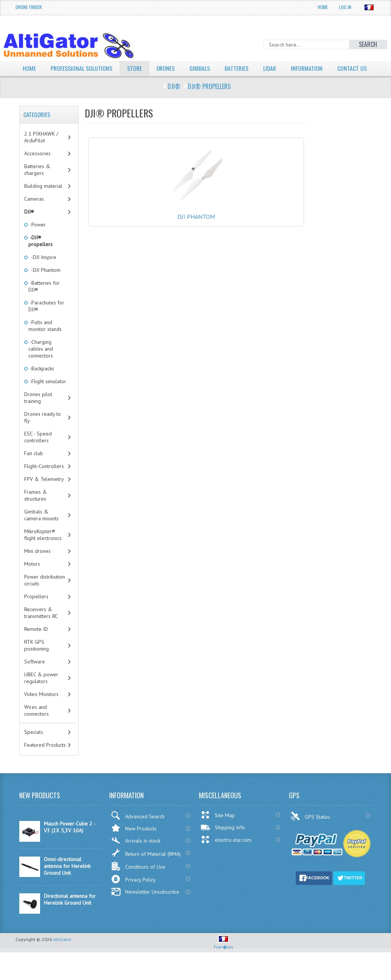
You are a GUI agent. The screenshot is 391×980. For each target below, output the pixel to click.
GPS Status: (311, 830)
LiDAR (272, 68)
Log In (345, 7)
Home (323, 7)
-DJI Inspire (42, 272)
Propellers (36, 611)
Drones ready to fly (43, 432)
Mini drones (37, 565)
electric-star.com (226, 854)
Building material (43, 200)
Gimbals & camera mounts (41, 529)
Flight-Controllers (44, 481)
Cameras (34, 213)
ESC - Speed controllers (38, 451)
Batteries (238, 68)
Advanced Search (138, 830)
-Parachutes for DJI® (46, 320)
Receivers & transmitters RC (41, 627)
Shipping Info (223, 842)
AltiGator (62, 954)
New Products (134, 842)
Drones (167, 68)
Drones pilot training (38, 412)
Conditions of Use (138, 881)
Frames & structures (36, 510)
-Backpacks (41, 383)
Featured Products (45, 759)
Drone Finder (29, 7)
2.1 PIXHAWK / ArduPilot (41, 151)
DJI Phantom (196, 223)
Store (135, 68)
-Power (37, 239)
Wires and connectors (36, 725)
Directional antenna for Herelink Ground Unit (70, 914)
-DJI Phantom (44, 284)
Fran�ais (223, 958)
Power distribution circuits (45, 595)
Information (310, 68)
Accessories (37, 168)
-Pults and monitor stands (45, 340)
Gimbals (201, 68)
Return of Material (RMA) (146, 867)
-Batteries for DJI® (44, 301)
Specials (34, 746)
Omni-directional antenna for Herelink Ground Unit (67, 880)
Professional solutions (82, 68)
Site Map (218, 829)
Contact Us (37, 83)
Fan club (34, 468)
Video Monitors (41, 708)
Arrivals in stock (136, 855)
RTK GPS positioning (36, 660)
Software (35, 676)
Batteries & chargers (37, 184)
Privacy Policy (133, 893)
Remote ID (36, 643)
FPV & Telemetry (44, 493)
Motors (32, 578)
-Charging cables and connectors (41, 363)
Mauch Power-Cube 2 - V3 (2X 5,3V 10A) (69, 841)
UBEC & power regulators (41, 692)
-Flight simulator (47, 396)
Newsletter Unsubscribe (145, 906)
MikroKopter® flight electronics (43, 549)
